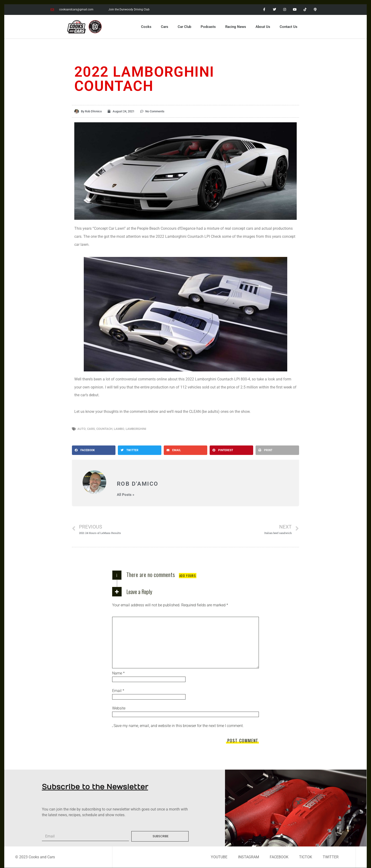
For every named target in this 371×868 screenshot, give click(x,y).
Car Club (184, 27)
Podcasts (208, 27)
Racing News (236, 27)
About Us (263, 27)
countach (104, 429)
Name (118, 673)
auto (82, 429)
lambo (119, 429)
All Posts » (126, 495)
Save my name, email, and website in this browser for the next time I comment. (179, 726)
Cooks (146, 27)
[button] (94, 450)
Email (118, 691)
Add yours (188, 576)
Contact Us (289, 27)
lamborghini (136, 429)
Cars (165, 27)
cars (91, 429)
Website (119, 708)
